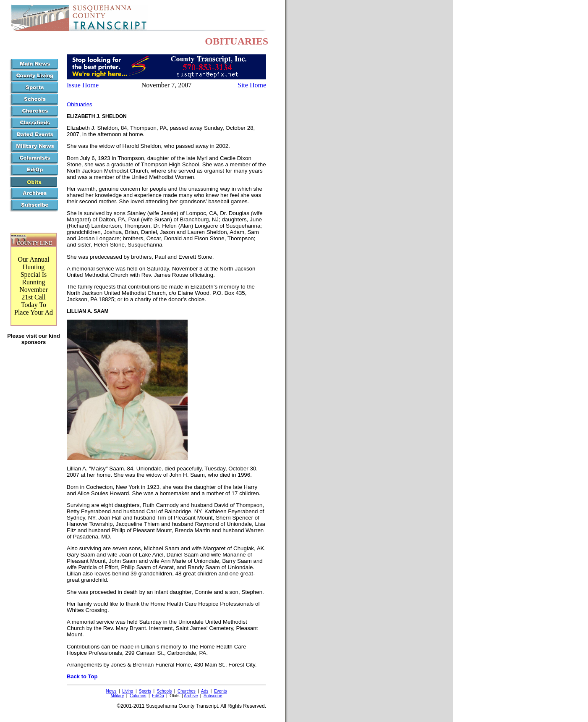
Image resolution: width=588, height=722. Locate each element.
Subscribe (213, 696)
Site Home (252, 85)
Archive (191, 696)
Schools (165, 691)
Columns (138, 696)
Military (118, 696)
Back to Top (82, 676)
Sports (145, 691)
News (111, 691)
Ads (205, 691)
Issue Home (83, 85)
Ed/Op (158, 696)
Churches (187, 691)
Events (221, 691)
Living (128, 691)
